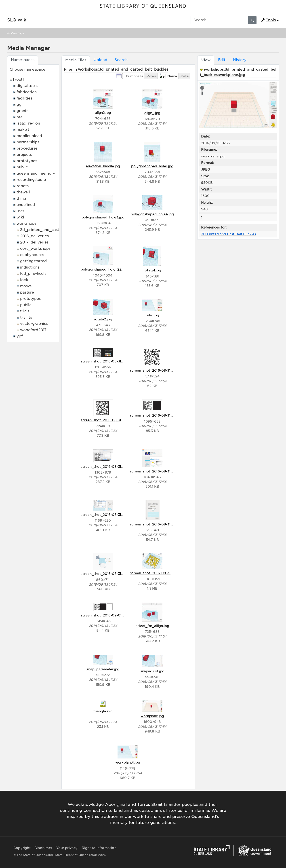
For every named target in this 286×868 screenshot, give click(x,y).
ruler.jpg (152, 315)
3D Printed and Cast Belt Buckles (229, 234)
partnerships (28, 142)
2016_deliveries (34, 236)
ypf (20, 336)
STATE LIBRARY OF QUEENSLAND (143, 6)
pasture (27, 292)
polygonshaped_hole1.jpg (152, 166)
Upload (100, 60)
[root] (19, 79)
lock (24, 280)
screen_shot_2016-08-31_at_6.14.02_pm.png (118, 361)
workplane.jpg (152, 716)
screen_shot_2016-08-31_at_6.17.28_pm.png (117, 515)
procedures (27, 148)
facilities (24, 98)
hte (20, 117)
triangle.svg (103, 711)
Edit (222, 60)
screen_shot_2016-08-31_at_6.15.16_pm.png (117, 420)
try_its (26, 317)
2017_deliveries (34, 242)
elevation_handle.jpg (103, 166)
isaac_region (28, 123)
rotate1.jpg (152, 270)
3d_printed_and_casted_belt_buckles (55, 230)
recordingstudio (31, 180)
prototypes (27, 161)
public (22, 167)
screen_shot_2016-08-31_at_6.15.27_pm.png (167, 415)
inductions (30, 267)
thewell (23, 192)
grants (22, 111)
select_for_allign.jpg (152, 626)
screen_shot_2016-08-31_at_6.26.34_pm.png (118, 574)
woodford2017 (33, 330)
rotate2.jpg (103, 319)
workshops (26, 223)
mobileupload (29, 136)
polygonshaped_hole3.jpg (103, 217)
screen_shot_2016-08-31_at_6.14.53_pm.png (167, 370)
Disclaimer (43, 848)
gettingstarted (33, 261)
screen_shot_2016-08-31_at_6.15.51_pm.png (117, 467)
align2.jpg (103, 113)
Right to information (99, 848)
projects (24, 155)
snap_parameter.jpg (103, 669)
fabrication (27, 92)
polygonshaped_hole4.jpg (152, 214)
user (20, 211)
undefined (26, 205)
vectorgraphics (34, 324)
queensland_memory (36, 173)
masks (26, 286)
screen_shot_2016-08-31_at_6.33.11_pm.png (166, 573)
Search (121, 60)
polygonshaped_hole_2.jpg (103, 269)
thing (21, 198)
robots (23, 186)
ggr (20, 105)
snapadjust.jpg (152, 671)
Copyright (22, 848)
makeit (23, 130)
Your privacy (67, 848)
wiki (20, 217)
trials (25, 311)
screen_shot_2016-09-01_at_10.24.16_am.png (118, 615)
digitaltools (27, 86)
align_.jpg (152, 113)
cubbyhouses (32, 255)
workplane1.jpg (128, 762)
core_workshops (35, 249)
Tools (268, 20)
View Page (17, 33)
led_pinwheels (33, 274)
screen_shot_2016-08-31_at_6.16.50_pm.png (167, 471)
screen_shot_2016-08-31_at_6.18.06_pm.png (167, 524)
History (240, 60)
